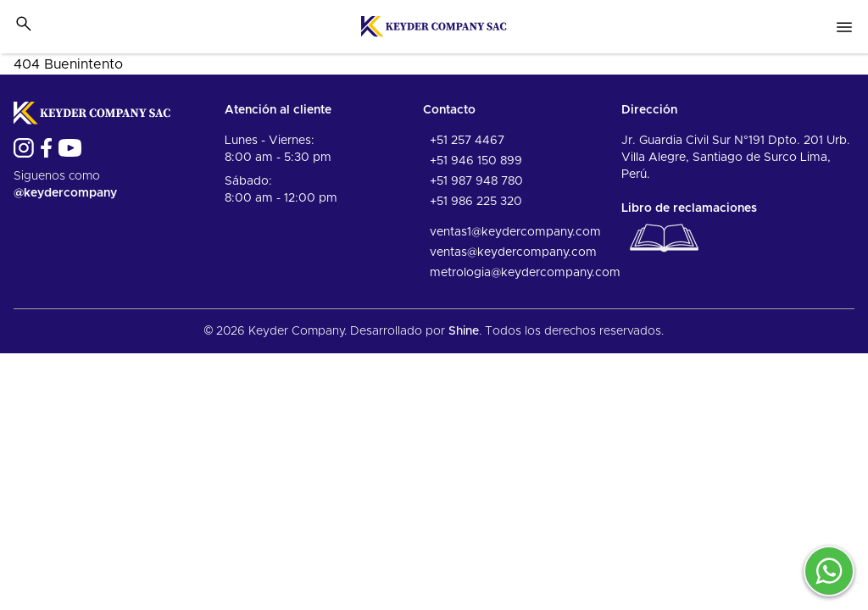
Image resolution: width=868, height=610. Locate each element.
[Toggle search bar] (24, 24)
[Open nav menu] (844, 27)
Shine (464, 331)
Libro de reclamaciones (689, 232)
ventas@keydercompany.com (513, 252)
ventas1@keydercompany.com (515, 232)
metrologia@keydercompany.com (525, 273)
